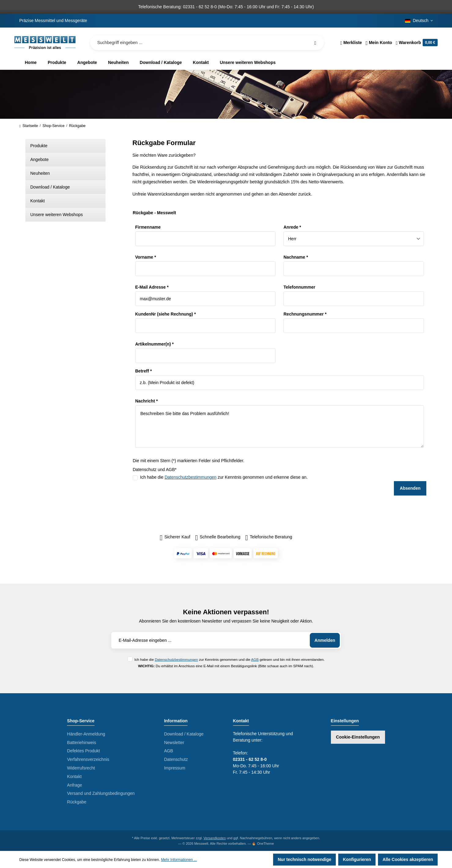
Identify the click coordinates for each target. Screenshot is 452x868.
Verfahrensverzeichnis (88, 759)
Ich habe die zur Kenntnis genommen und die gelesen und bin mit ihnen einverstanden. (229, 659)
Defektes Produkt (83, 751)
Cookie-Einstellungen (358, 737)
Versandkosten (215, 838)
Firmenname (148, 227)
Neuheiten (40, 173)
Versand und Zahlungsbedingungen (101, 793)
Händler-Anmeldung (86, 734)
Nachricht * (146, 401)
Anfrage (74, 785)
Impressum (174, 768)
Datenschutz (176, 759)
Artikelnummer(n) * (154, 344)
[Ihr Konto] (379, 43)
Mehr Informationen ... (179, 860)
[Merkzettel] (351, 43)
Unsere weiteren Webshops (57, 215)
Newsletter (174, 743)
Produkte (39, 146)
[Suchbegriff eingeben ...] (207, 43)
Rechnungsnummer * (305, 314)
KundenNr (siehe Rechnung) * (165, 314)
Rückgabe (77, 802)
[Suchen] (315, 43)
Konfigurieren (357, 859)
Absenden (410, 488)
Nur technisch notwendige (304, 859)
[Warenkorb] (416, 43)
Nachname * (296, 257)
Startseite (29, 126)
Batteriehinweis (82, 743)
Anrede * (292, 227)
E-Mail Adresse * (152, 287)
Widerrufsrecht (81, 768)
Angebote (39, 159)
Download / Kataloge (50, 187)
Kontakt (37, 201)
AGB (255, 659)
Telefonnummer (299, 287)
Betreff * (143, 371)
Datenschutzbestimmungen (191, 477)
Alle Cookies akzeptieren (408, 859)
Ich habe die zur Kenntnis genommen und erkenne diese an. (224, 477)
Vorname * (146, 257)
